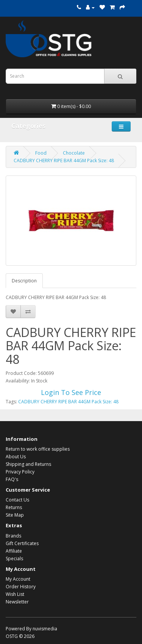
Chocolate (74, 153)
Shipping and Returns (28, 464)
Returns (14, 507)
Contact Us (17, 500)
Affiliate (14, 551)
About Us (16, 457)
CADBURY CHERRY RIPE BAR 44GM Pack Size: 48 (64, 161)
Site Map (15, 515)
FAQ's (12, 479)
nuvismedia (45, 629)
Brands (13, 536)
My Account (18, 579)
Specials (14, 559)
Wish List (15, 594)
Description (24, 281)
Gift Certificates (22, 543)
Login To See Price (71, 392)
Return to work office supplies (38, 449)
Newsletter (17, 602)
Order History (21, 587)
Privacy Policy (20, 472)
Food (41, 153)
